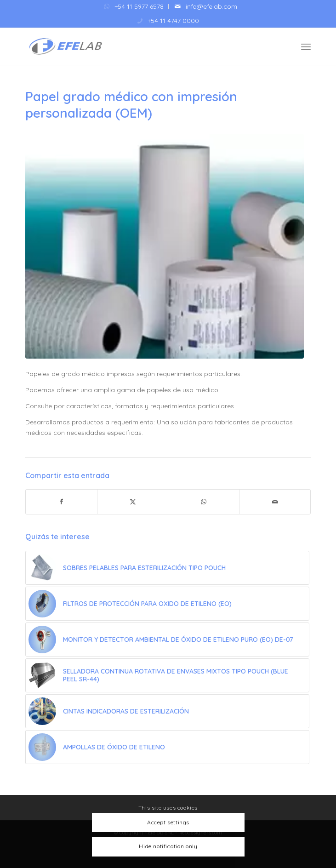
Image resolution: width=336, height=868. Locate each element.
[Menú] (306, 46)
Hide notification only (168, 846)
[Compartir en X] (133, 502)
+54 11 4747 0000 (173, 21)
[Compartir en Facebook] (61, 502)
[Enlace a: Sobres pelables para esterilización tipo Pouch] (167, 568)
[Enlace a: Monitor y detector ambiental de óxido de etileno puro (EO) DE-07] (167, 640)
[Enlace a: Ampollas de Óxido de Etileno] (167, 747)
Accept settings (168, 822)
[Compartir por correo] (275, 502)
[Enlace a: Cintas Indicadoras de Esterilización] (167, 711)
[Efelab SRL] (140, 46)
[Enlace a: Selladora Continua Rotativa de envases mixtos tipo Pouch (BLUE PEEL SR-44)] (167, 675)
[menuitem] (134, 6)
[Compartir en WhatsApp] (204, 502)
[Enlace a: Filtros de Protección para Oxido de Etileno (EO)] (167, 604)
